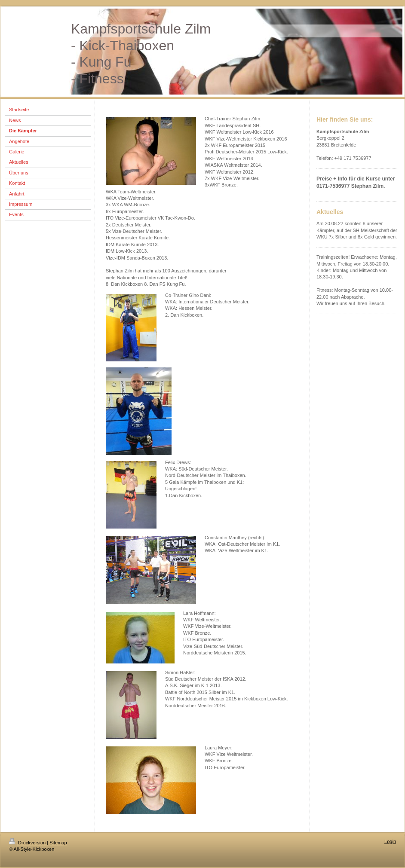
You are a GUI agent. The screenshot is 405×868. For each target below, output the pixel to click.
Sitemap (58, 843)
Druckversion (28, 843)
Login (390, 841)
